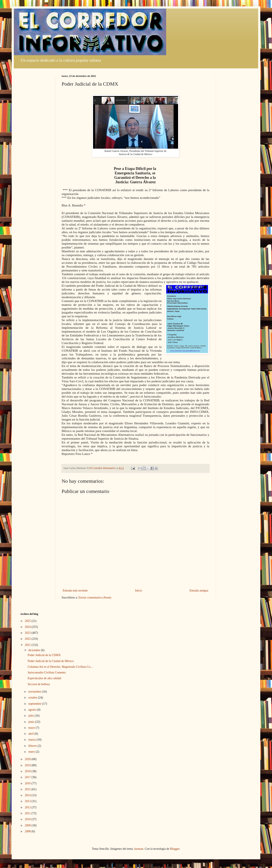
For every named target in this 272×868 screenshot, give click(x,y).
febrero (33, 746)
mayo (32, 728)
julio (31, 716)
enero (32, 752)
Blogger (175, 849)
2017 (28, 777)
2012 (28, 807)
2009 (28, 825)
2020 (28, 759)
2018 (28, 771)
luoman (139, 849)
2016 (28, 783)
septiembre (35, 704)
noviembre (35, 692)
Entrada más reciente (75, 591)
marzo (32, 740)
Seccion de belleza (39, 684)
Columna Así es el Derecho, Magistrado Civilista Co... (60, 667)
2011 (28, 813)
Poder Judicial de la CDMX (44, 655)
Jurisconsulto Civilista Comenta (47, 673)
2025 (28, 621)
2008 (28, 831)
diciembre (35, 650)
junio (32, 722)
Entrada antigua (199, 591)
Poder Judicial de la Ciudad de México (51, 661)
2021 (28, 645)
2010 (28, 819)
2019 (28, 765)
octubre (33, 698)
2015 (28, 789)
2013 (28, 801)
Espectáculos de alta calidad (44, 678)
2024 (28, 627)
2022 (28, 639)
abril (31, 734)
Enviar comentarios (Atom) (95, 598)
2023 (28, 633)
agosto (33, 710)
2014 (28, 795)
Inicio (139, 591)
